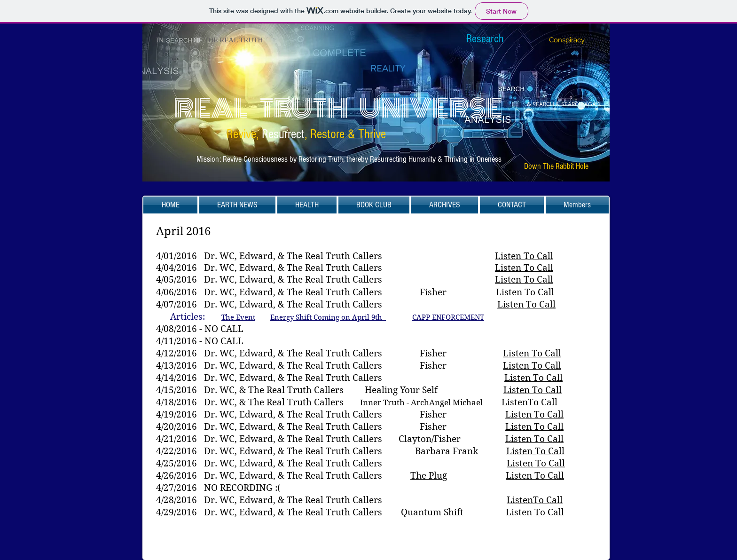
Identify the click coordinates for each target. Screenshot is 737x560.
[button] (237, 205)
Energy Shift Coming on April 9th (328, 317)
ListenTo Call (529, 402)
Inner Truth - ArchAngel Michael (421, 402)
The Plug (429, 476)
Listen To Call (524, 256)
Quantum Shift (432, 512)
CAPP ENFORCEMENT (448, 317)
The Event (238, 317)
